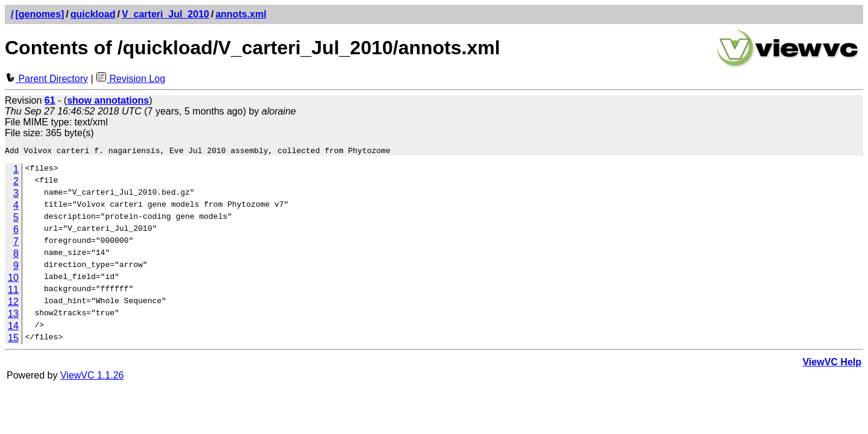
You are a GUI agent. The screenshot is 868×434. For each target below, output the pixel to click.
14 (13, 328)
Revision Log (131, 79)
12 (13, 303)
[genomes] (39, 14)
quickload (93, 14)
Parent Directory (46, 79)
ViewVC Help (832, 364)
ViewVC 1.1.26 (92, 377)
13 (13, 316)
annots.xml (241, 14)
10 (13, 279)
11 (13, 291)
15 (13, 340)
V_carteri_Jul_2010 (165, 14)
